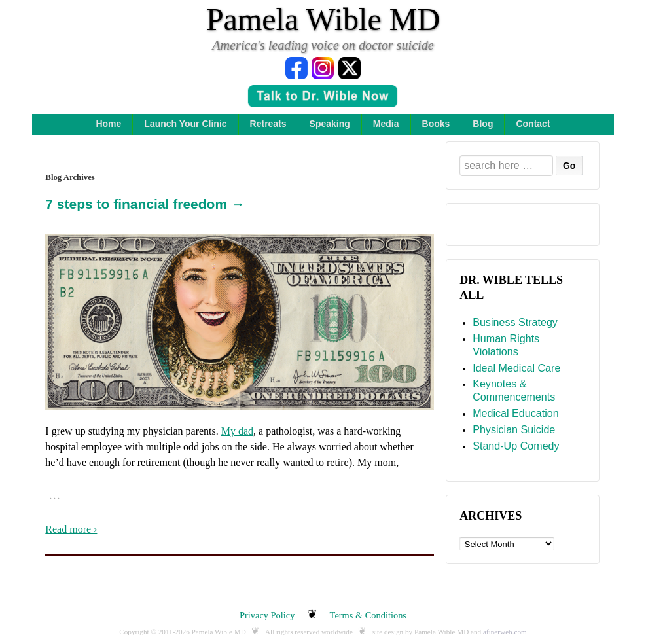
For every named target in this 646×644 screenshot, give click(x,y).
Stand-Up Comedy (516, 446)
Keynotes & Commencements (514, 390)
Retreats (268, 124)
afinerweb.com (505, 632)
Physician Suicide (514, 429)
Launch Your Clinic (185, 124)
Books (436, 124)
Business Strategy (515, 322)
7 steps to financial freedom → (145, 204)
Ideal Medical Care (516, 368)
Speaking (330, 124)
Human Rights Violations (506, 345)
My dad (237, 431)
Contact (533, 124)
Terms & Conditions (368, 615)
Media (386, 124)
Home (108, 124)
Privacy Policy (267, 615)
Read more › (71, 529)
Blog (483, 124)
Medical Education (516, 413)
